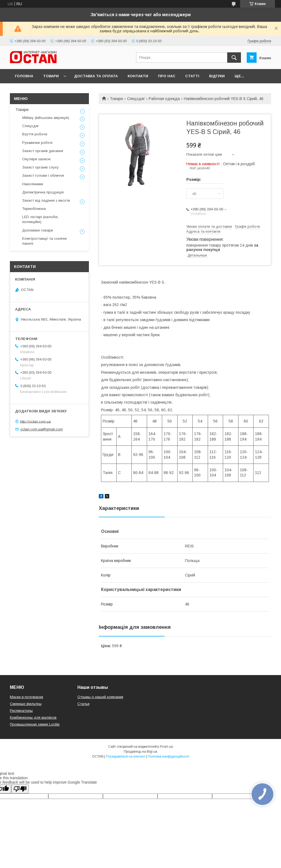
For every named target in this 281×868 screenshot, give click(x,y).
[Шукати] (234, 58)
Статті (192, 76)
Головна (24, 76)
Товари (51, 76)
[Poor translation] (20, 789)
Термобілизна (34, 209)
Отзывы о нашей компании (100, 697)
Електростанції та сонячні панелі (44, 241)
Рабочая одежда (164, 99)
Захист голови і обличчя (43, 175)
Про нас (167, 76)
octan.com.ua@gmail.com (42, 429)
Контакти (138, 76)
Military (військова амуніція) (46, 118)
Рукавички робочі (37, 143)
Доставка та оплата (96, 76)
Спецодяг (136, 99)
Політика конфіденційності (168, 756)
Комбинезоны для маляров (33, 717)
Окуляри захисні (36, 159)
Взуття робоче (35, 134)
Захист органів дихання (43, 151)
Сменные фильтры (26, 704)
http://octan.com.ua (35, 421)
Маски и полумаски (26, 697)
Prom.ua (166, 747)
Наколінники (33, 184)
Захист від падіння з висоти (46, 200)
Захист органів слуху (40, 167)
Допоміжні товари (38, 230)
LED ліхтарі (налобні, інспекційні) (40, 219)
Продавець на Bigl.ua (140, 752)
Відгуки (217, 76)
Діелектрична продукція (43, 192)
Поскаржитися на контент (126, 756)
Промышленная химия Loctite (35, 724)
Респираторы (21, 711)
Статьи (83, 704)
